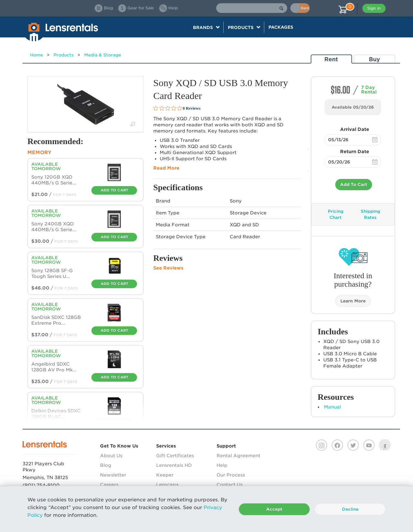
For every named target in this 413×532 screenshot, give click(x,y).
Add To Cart (354, 185)
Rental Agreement (238, 456)
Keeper (165, 475)
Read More (166, 168)
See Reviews (168, 268)
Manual (332, 407)
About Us (111, 456)
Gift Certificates (175, 456)
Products (64, 55)
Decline (350, 509)
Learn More (353, 301)
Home (36, 55)
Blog (106, 465)
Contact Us (230, 485)
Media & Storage (103, 55)
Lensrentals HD (174, 465)
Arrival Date (355, 129)
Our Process (231, 475)
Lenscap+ (167, 485)
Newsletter (113, 475)
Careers (109, 485)
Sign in (374, 8)
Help (222, 465)
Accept (274, 509)
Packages (281, 27)
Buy (374, 59)
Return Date (355, 152)
